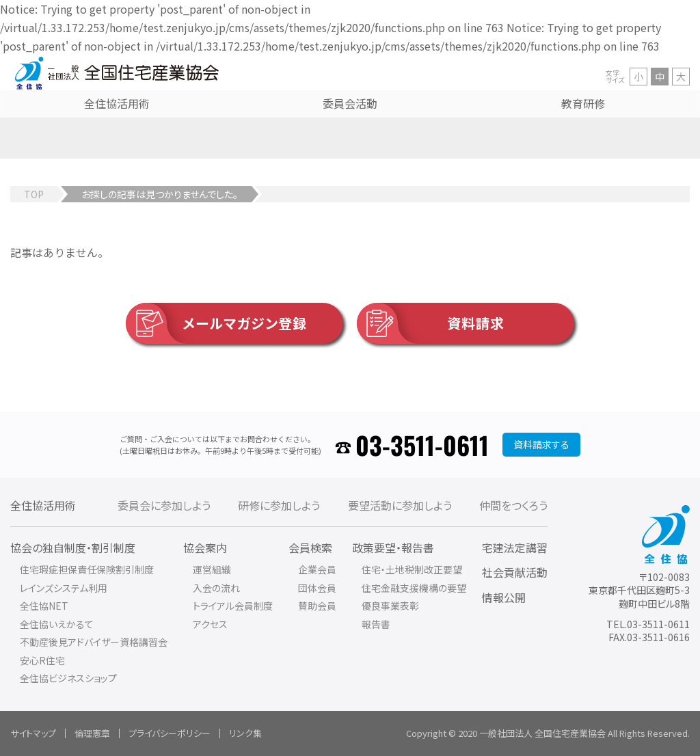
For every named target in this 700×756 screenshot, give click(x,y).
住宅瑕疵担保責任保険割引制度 (87, 569)
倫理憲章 (92, 733)
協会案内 (205, 548)
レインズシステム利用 (64, 588)
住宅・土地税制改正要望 (412, 569)
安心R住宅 (42, 660)
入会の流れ (216, 588)
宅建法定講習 (515, 548)
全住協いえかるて (57, 624)
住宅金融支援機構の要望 (414, 588)
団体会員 (317, 588)
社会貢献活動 (515, 572)
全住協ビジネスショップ (68, 678)
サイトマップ (33, 733)
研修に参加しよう (279, 505)
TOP (34, 194)
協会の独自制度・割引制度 (73, 548)
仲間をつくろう (513, 505)
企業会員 (317, 569)
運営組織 (212, 569)
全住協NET (44, 606)
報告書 (376, 624)
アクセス (210, 624)
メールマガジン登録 (216, 323)
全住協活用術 (43, 505)
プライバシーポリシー (170, 733)
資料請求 (431, 323)
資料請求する (541, 444)
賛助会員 (317, 606)
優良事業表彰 (390, 606)
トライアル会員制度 (233, 606)
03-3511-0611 (422, 445)
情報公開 (504, 597)
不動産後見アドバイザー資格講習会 (94, 642)
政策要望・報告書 (393, 548)
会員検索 (310, 548)
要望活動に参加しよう (400, 505)
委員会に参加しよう (164, 505)
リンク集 (245, 733)
